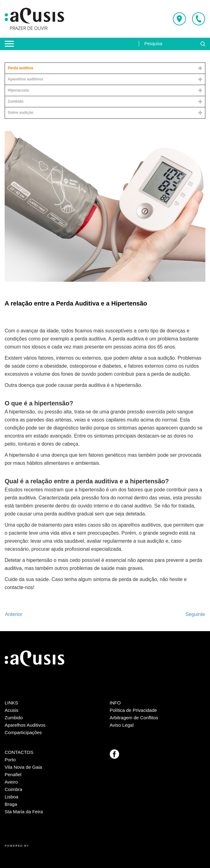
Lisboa (11, 797)
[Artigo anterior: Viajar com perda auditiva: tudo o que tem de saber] (14, 614)
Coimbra (13, 789)
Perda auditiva (20, 68)
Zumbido (16, 101)
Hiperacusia (18, 90)
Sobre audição (21, 113)
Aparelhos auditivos (26, 79)
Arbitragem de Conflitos (134, 718)
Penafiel (13, 774)
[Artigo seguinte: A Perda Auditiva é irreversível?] (195, 614)
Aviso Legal (122, 725)
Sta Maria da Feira (24, 812)
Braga (11, 804)
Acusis (11, 710)
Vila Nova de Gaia (23, 767)
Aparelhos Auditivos (25, 725)
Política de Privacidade (133, 710)
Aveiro (11, 782)
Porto (10, 760)
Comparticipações (23, 732)
